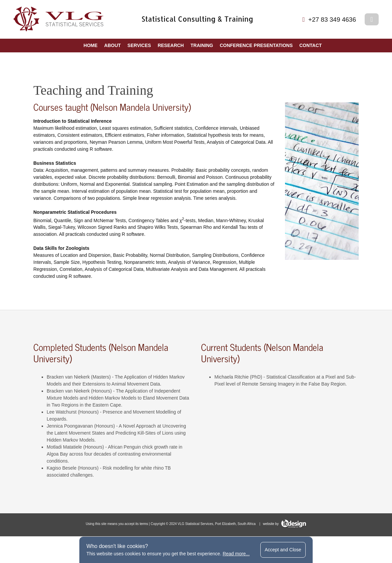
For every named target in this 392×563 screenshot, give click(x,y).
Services (139, 45)
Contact (310, 45)
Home (91, 45)
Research (171, 45)
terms (144, 524)
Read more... (236, 554)
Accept (283, 550)
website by (285, 524)
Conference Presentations (256, 45)
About (113, 45)
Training (202, 45)
